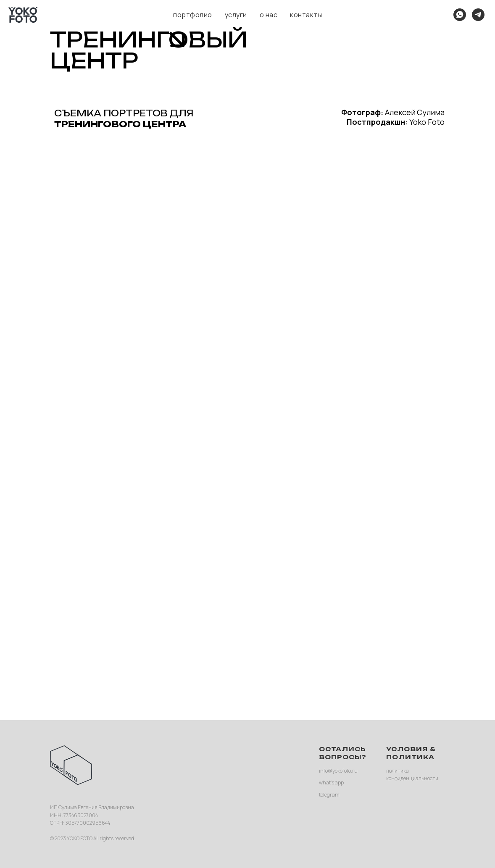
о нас (269, 15)
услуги (236, 15)
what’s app (331, 783)
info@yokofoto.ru (338, 771)
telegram (329, 795)
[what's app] (460, 15)
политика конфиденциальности (412, 775)
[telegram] (478, 15)
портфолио (193, 15)
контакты (306, 15)
